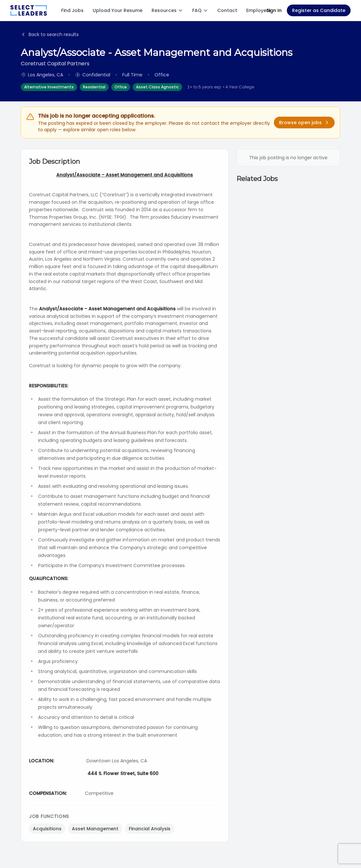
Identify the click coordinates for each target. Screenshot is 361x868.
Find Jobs (72, 10)
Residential (94, 87)
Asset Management (95, 829)
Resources (167, 10)
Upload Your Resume (118, 10)
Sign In (274, 10)
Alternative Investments (49, 87)
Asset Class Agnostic (157, 87)
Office (121, 87)
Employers (259, 10)
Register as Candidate (319, 10)
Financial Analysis (150, 829)
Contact (227, 10)
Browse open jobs (304, 123)
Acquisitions (47, 829)
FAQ (200, 10)
